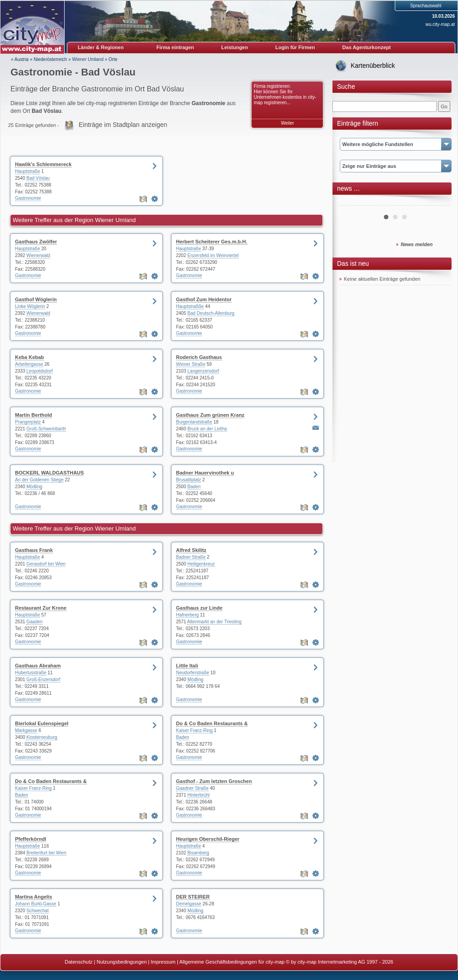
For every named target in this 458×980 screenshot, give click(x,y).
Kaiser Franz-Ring (194, 730)
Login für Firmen (295, 47)
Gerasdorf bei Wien (46, 564)
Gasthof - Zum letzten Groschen (214, 781)
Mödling (34, 487)
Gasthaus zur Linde (199, 608)
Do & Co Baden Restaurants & (212, 723)
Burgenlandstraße (194, 422)
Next (439, 202)
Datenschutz (78, 962)
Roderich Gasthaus (199, 357)
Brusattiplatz (189, 480)
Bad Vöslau (38, 178)
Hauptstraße (28, 171)
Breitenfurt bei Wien (46, 853)
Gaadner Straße (192, 788)
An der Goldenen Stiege (39, 480)
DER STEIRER (193, 897)
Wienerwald (38, 255)
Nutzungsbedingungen (121, 962)
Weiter (288, 123)
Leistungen (235, 47)
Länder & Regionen (101, 47)
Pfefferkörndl (30, 839)
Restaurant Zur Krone (41, 608)
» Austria (20, 59)
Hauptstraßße (190, 306)
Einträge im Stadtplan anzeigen (123, 125)
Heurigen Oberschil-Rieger (208, 839)
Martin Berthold (33, 415)
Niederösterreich (50, 59)
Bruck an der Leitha (207, 429)
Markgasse (26, 730)
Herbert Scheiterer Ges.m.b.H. (212, 242)
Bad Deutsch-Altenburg (211, 313)
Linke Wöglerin (30, 306)
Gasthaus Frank (34, 550)
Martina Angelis (34, 897)
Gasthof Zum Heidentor (204, 299)
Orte (113, 59)
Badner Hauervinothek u (205, 473)
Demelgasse (189, 904)
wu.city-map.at (440, 24)
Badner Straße (191, 557)
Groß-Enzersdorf (43, 679)
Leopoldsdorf (40, 371)
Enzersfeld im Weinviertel (213, 255)
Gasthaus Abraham (38, 666)
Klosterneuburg (42, 737)
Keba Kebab (30, 357)
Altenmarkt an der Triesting (214, 622)
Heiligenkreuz (201, 564)
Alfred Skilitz (191, 550)
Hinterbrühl (199, 795)
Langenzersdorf (203, 371)
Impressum (163, 962)
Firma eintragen (175, 47)
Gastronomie (28, 198)
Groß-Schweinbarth (46, 429)
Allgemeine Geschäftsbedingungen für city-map (232, 962)
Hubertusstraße (31, 673)
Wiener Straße (191, 364)
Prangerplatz (28, 422)
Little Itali (187, 666)
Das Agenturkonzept (367, 47)
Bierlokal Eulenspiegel (42, 723)
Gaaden (35, 622)
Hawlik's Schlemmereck (43, 164)
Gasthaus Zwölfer (36, 242)
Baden (194, 487)
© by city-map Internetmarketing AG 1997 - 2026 (340, 962)
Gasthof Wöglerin (36, 299)
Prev (351, 202)
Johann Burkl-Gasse (36, 904)
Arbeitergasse (29, 364)
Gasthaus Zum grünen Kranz (210, 415)
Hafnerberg (187, 615)
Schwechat (38, 911)
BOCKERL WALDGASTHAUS (49, 473)
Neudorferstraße (193, 673)
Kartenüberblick (373, 66)
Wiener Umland (88, 59)
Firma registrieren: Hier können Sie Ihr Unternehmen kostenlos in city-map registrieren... (285, 94)
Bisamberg (198, 853)
